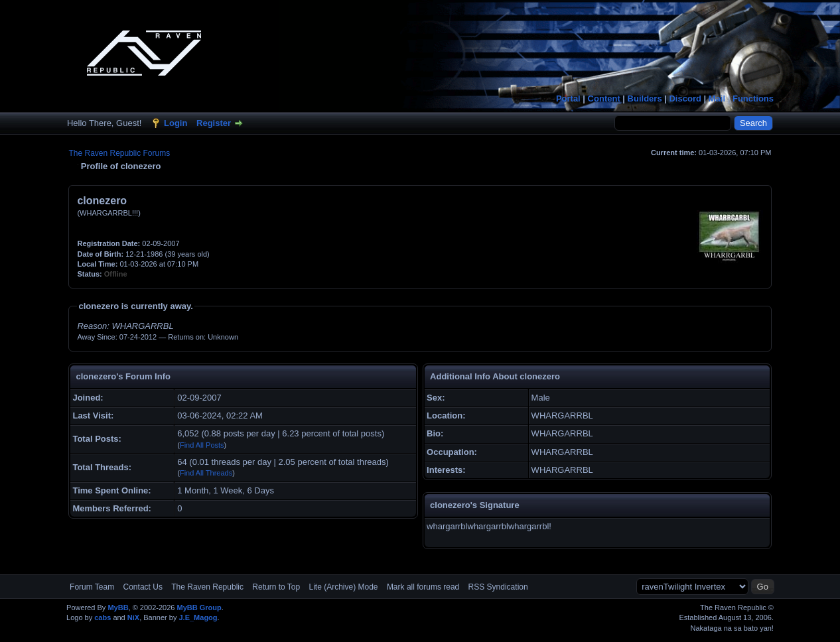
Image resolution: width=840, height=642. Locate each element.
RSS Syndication (498, 587)
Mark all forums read (423, 587)
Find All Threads (206, 473)
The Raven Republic (207, 587)
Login (175, 123)
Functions (753, 98)
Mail (717, 98)
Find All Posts (202, 445)
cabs (103, 617)
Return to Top (276, 587)
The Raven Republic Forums (119, 153)
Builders (645, 98)
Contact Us (143, 587)
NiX (133, 617)
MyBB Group (199, 608)
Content (604, 98)
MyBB (118, 608)
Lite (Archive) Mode (343, 587)
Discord (685, 98)
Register (214, 123)
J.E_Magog (198, 617)
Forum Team (92, 587)
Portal (568, 98)
